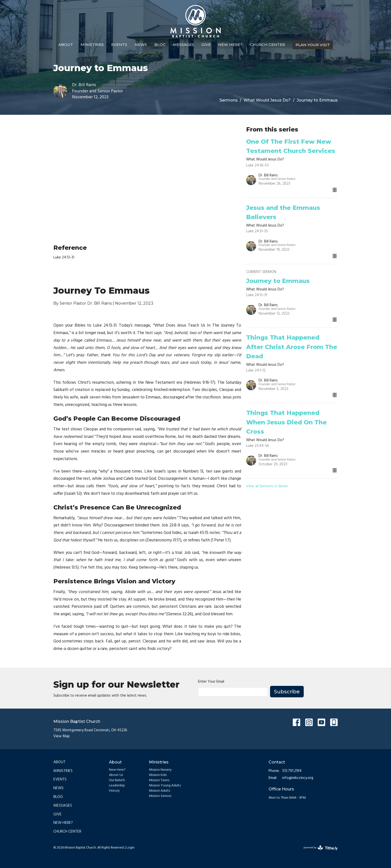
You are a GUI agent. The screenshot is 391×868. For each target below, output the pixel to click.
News (141, 45)
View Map (62, 736)
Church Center (267, 45)
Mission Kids (158, 775)
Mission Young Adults (165, 786)
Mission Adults (159, 791)
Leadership (117, 786)
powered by (321, 848)
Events (119, 45)
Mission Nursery (160, 770)
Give (206, 45)
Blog (160, 45)
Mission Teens (159, 780)
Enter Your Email (211, 682)
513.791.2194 (292, 771)
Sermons (229, 100)
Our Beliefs (117, 780)
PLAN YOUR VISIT (313, 45)
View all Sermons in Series (267, 486)
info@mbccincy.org (298, 778)
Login (130, 848)
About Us (116, 775)
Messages (184, 45)
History (114, 791)
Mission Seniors (160, 796)
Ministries (92, 45)
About (66, 45)
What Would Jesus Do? (267, 100)
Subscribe (287, 692)
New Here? (230, 45)
